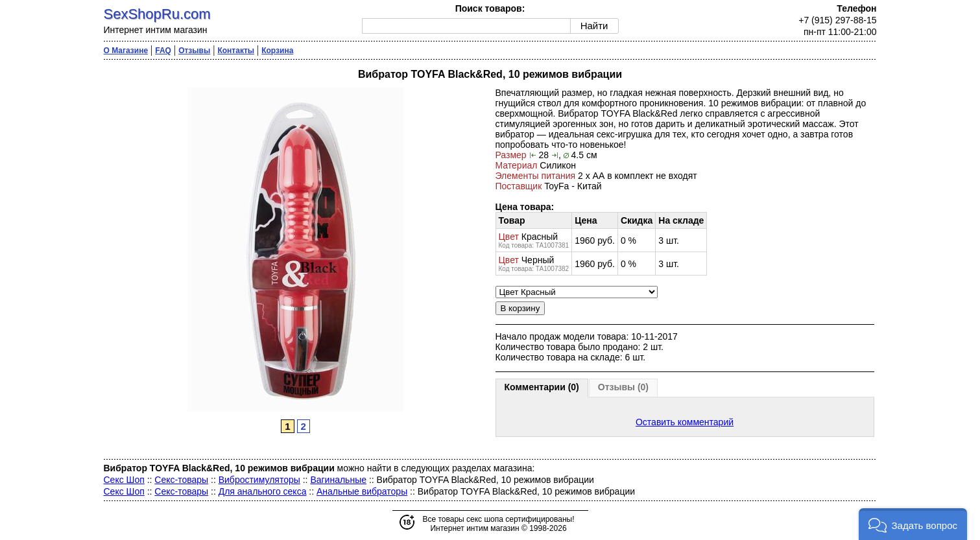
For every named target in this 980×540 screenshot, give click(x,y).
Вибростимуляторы (259, 480)
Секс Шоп (124, 480)
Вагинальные (338, 480)
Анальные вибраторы (362, 491)
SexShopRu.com (157, 14)
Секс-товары (181, 480)
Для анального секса (263, 491)
